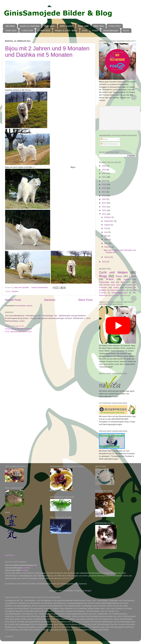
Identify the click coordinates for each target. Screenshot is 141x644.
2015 (104, 199)
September (109, 221)
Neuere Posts (13, 300)
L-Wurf (133, 276)
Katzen (127, 279)
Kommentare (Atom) (24, 306)
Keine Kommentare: (40, 287)
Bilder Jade (83, 26)
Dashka (15, 291)
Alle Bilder (10, 26)
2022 (104, 173)
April (106, 239)
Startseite (50, 300)
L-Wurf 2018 (27, 30)
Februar (108, 247)
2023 (104, 170)
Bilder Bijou (50, 26)
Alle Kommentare (109, 144)
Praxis (95, 30)
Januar (107, 257)
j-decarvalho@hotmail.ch (21, 329)
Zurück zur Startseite (30, 26)
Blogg (103, 276)
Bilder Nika (99, 26)
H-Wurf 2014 (115, 26)
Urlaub (116, 287)
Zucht (85, 30)
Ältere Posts (85, 300)
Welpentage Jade (107, 282)
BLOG (126, 30)
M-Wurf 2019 (44, 30)
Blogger (88, 591)
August (107, 225)
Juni (106, 232)
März (107, 243)
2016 (104, 196)
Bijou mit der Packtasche (119, 295)
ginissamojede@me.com (21, 331)
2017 (104, 192)
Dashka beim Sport (112, 285)
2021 (104, 177)
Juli (106, 228)
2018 (104, 188)
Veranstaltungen (111, 30)
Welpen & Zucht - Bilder (66, 30)
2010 (104, 262)
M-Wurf (110, 279)
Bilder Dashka (66, 26)
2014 (104, 203)
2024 (104, 166)
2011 (104, 214)
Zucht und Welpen (113, 272)
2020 (104, 181)
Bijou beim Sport (128, 282)
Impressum (10, 555)
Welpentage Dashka (118, 290)
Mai (106, 236)
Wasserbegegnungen (119, 293)
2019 (104, 184)
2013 (104, 207)
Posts (104, 139)
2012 (104, 210)
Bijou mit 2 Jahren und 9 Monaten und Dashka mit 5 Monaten (47, 52)
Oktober (108, 217)
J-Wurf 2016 (11, 30)
